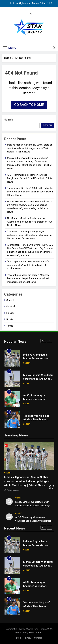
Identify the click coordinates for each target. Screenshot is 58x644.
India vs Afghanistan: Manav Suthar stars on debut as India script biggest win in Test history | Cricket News (27, 3)
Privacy (27, 638)
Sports (10, 319)
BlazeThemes (36, 633)
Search (9, 120)
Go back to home (29, 105)
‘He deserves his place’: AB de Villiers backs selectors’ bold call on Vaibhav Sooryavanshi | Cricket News (30, 192)
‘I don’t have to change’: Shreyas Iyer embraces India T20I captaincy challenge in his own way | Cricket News (29, 235)
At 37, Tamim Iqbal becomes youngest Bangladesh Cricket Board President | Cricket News (30, 178)
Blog (18, 638)
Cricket (10, 300)
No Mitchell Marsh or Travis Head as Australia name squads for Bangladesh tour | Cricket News (30, 222)
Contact (38, 638)
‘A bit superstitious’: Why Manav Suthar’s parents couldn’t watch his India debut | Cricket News (28, 265)
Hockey (10, 313)
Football (11, 306)
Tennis (10, 326)
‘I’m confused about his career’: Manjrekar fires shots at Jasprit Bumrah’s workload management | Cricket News (29, 278)
